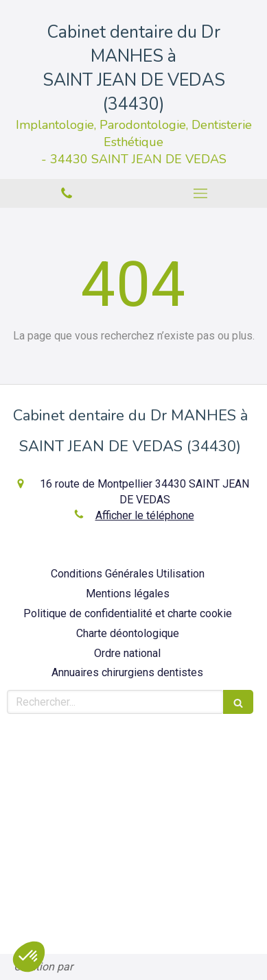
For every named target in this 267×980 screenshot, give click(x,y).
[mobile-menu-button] (201, 193)
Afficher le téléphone (145, 515)
